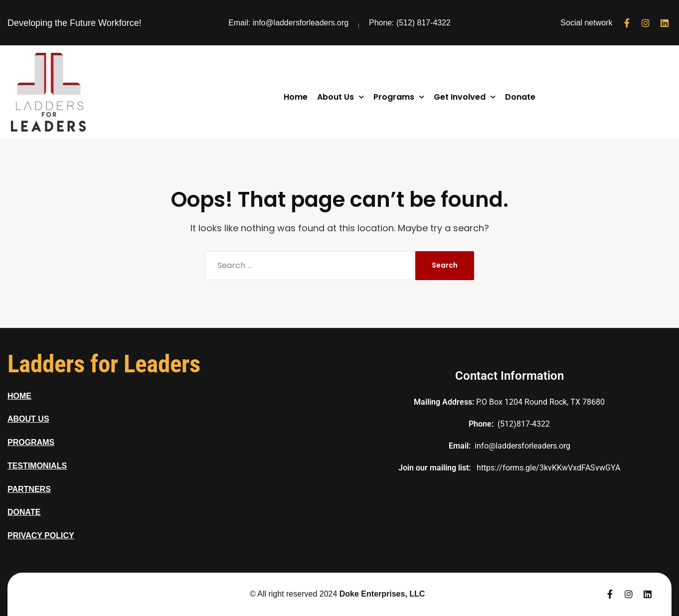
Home (296, 97)
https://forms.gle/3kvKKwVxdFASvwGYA (548, 468)
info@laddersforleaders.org (522, 446)
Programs (399, 97)
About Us (340, 97)
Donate (520, 97)
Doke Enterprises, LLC (382, 594)
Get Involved (465, 97)
